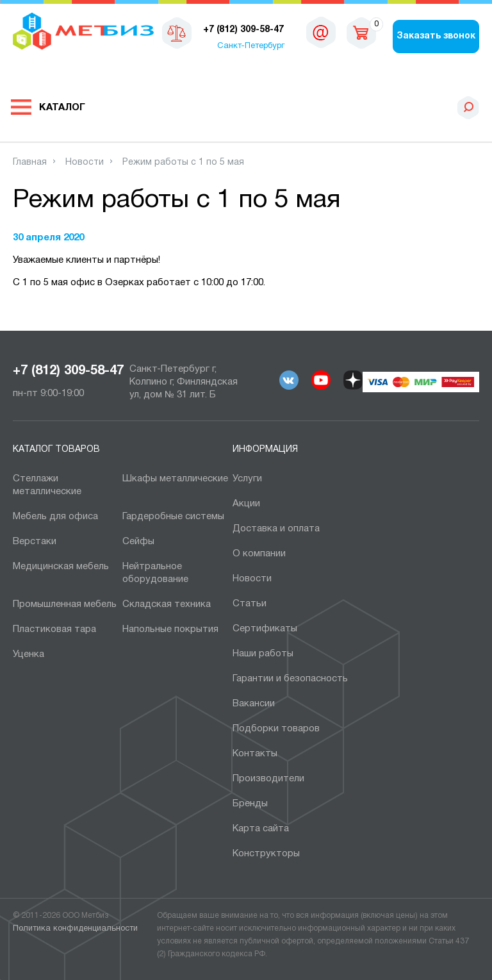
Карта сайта (261, 829)
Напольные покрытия (170, 629)
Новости (252, 579)
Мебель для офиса (55, 517)
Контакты (255, 754)
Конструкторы (266, 854)
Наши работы (263, 654)
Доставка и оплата (276, 529)
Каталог (62, 108)
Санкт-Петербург (251, 46)
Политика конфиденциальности (75, 929)
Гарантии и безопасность (290, 679)
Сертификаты (265, 629)
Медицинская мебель (61, 567)
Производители (268, 779)
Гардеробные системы (173, 517)
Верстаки (35, 542)
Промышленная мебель (65, 604)
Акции (246, 504)
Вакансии (254, 704)
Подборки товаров (276, 729)
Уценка (29, 654)
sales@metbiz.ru (321, 32)
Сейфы (138, 542)
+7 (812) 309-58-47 (68, 371)
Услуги (247, 479)
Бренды (250, 804)
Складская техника (167, 604)
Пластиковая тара (54, 629)
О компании (259, 554)
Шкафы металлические (175, 479)
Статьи (250, 604)
